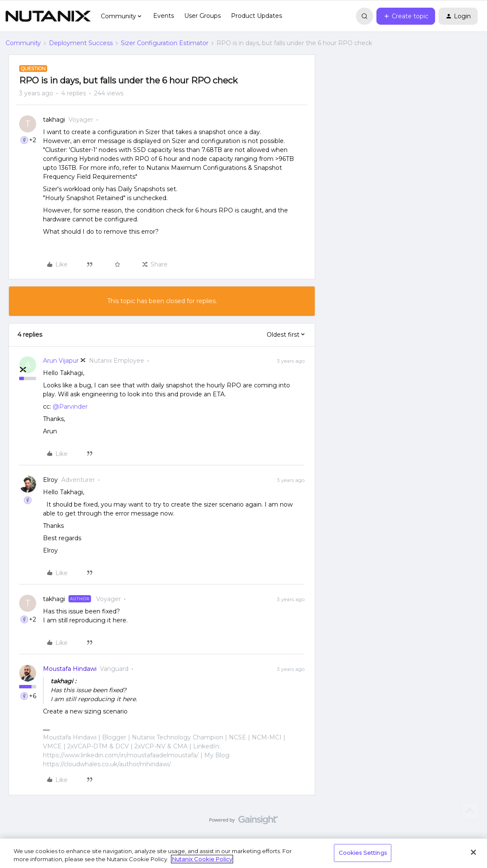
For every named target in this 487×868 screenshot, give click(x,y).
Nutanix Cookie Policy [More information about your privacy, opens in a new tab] (202, 859)
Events (164, 16)
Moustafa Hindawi (70, 669)
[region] (243, 853)
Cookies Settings (363, 853)
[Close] (473, 852)
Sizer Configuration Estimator (165, 43)
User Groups (202, 16)
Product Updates (256, 16)
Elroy (50, 480)
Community (23, 43)
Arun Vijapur (61, 361)
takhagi (54, 120)
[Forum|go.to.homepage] (48, 16)
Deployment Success (81, 43)
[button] (406, 16)
